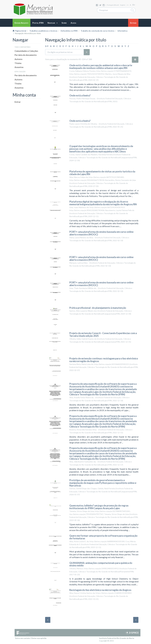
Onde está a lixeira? (80, 95)
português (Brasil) (113, 5)
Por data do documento (26, 55)
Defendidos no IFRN (69, 31)
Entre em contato (23, 638)
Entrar (18, 102)
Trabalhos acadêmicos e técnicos (43, 31)
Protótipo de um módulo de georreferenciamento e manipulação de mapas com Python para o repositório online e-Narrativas (103, 483)
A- (128, 5)
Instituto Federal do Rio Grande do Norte (117, 638)
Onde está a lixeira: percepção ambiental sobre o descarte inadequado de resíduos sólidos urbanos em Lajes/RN (101, 67)
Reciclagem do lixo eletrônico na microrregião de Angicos (100, 590)
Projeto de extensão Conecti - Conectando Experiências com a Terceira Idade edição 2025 (103, 334)
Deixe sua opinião (39, 638)
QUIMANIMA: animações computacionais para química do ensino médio (101, 564)
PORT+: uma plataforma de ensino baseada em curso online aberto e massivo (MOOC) (101, 233)
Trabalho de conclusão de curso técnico (98, 31)
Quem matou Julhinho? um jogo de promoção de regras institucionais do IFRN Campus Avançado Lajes (99, 507)
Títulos (18, 63)
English (123, 5)
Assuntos (19, 67)
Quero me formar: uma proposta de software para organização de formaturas (103, 537)
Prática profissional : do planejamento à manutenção (98, 308)
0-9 (47, 46)
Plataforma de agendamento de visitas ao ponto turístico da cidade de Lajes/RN (102, 173)
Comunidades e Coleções (26, 51)
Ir (87, 52)
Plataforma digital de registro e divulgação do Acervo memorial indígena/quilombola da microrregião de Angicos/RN (103, 203)
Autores (18, 59)
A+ (134, 5)
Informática (122, 31)
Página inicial (19, 31)
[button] (53, 23)
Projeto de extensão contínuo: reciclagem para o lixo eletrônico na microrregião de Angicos (104, 360)
